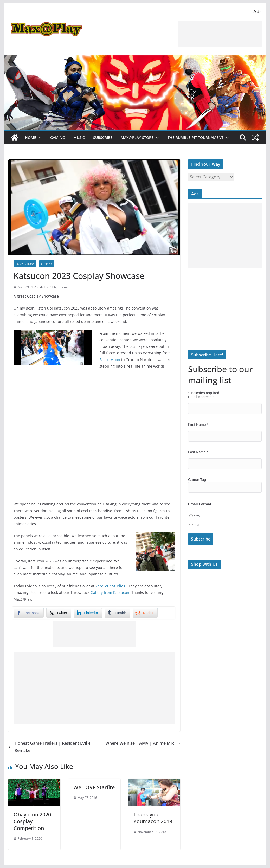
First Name (198, 425)
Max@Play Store (137, 137)
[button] (39, 138)
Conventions (25, 264)
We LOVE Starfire (94, 787)
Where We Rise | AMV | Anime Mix (143, 743)
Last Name (198, 452)
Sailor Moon (110, 360)
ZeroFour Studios (110, 586)
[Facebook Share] (29, 613)
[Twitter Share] (59, 613)
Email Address (201, 397)
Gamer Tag (197, 480)
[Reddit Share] (145, 613)
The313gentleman (57, 287)
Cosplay (47, 264)
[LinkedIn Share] (88, 613)
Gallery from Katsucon (110, 592)
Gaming (58, 137)
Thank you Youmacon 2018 (153, 818)
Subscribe (103, 137)
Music (79, 137)
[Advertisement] (220, 34)
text (197, 525)
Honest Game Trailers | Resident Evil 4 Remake (49, 747)
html (197, 516)
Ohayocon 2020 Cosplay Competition (32, 821)
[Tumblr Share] (117, 613)
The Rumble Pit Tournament (195, 137)
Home (31, 137)
